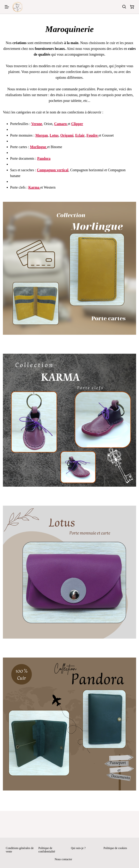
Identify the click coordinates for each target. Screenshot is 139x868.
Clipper (77, 124)
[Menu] (7, 7)
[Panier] (132, 7)
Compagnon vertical (53, 170)
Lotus (54, 135)
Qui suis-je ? (78, 848)
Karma (34, 187)
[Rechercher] (124, 7)
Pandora (44, 158)
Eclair (80, 135)
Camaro (61, 124)
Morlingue (38, 147)
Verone (37, 124)
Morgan (42, 135)
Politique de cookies (115, 848)
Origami (67, 135)
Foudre (93, 135)
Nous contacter (63, 859)
